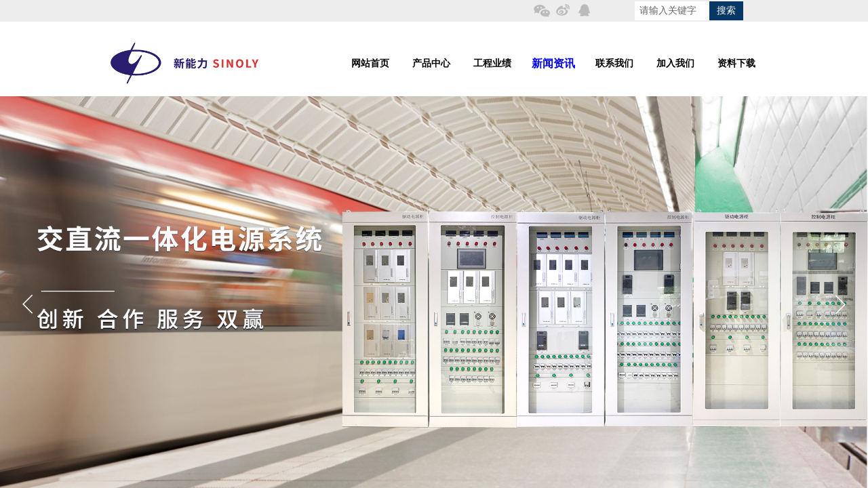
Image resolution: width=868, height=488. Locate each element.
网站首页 (370, 63)
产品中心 (431, 63)
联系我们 (614, 63)
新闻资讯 (553, 63)
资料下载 (736, 63)
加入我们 (675, 63)
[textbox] (672, 11)
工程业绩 (492, 63)
